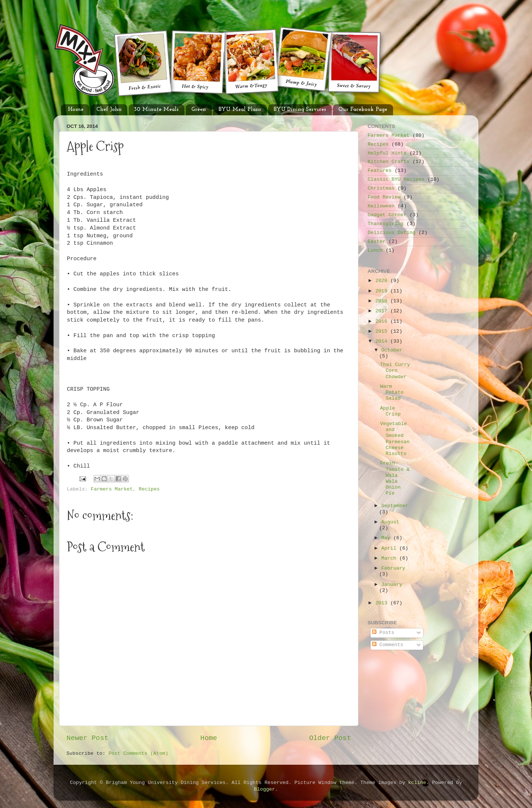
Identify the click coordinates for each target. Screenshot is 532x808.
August (390, 522)
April (390, 548)
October (392, 350)
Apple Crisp (391, 411)
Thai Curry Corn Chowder (395, 371)
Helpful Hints (387, 153)
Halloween (381, 206)
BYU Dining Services (300, 110)
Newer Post (87, 738)
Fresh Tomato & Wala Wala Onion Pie (395, 478)
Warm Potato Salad (392, 392)
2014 (383, 341)
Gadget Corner (387, 215)
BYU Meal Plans (240, 110)
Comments (388, 645)
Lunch (375, 250)
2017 (383, 311)
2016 (383, 321)
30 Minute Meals (156, 110)
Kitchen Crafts (388, 162)
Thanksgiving (386, 224)
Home (76, 110)
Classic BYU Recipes (396, 179)
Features (380, 171)
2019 (383, 291)
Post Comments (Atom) (138, 753)
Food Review (384, 197)
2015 (383, 331)
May (387, 538)
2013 (383, 603)
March (390, 558)
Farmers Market (112, 489)
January (392, 585)
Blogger (265, 789)
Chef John (109, 110)
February (393, 568)
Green (199, 110)
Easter (377, 242)
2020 (383, 281)
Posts (383, 633)
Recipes (149, 489)
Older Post (330, 738)
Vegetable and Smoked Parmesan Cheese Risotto (395, 439)
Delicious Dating (392, 233)
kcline (417, 783)
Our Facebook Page (363, 110)
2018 (383, 301)
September (395, 506)
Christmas (381, 188)
